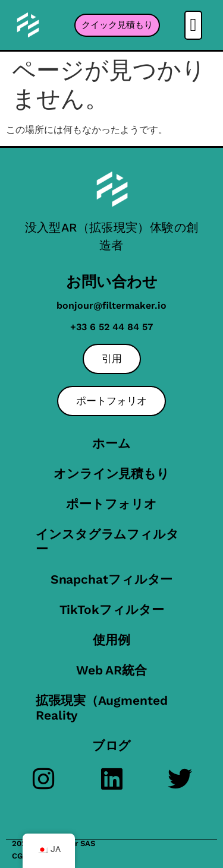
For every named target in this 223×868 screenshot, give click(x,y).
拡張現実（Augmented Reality (102, 708)
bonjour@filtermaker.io (111, 305)
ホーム (111, 443)
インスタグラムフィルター (107, 541)
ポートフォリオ (111, 504)
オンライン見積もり (111, 473)
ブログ (112, 745)
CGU (20, 856)
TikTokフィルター (112, 609)
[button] (193, 25)
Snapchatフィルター (112, 579)
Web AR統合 (111, 670)
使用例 (111, 640)
